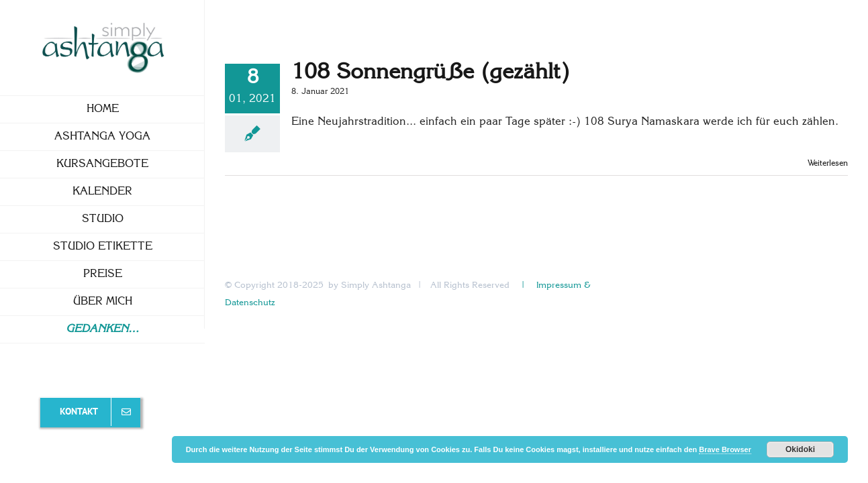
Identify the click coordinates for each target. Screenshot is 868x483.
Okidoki (800, 449)
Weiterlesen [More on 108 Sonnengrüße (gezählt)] (828, 164)
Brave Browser (725, 449)
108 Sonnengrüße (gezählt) (430, 73)
